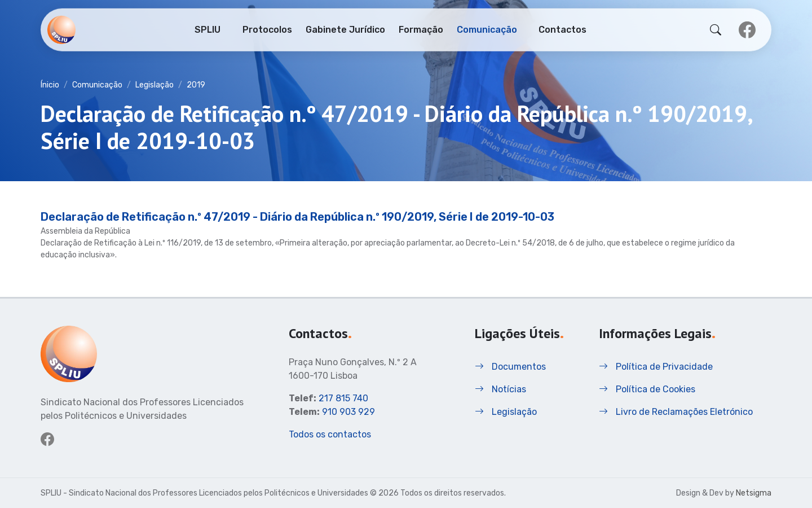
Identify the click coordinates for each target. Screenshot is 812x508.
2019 (196, 85)
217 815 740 (343, 398)
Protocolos (267, 29)
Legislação (155, 85)
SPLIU (208, 29)
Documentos (510, 367)
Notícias (500, 389)
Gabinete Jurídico (345, 29)
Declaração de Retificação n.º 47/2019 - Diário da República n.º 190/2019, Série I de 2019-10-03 (297, 217)
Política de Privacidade (656, 367)
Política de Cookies (647, 389)
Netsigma (754, 493)
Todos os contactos (330, 434)
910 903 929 (348, 412)
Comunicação (487, 29)
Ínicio (50, 85)
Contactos (562, 29)
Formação (421, 29)
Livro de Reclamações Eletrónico (676, 412)
